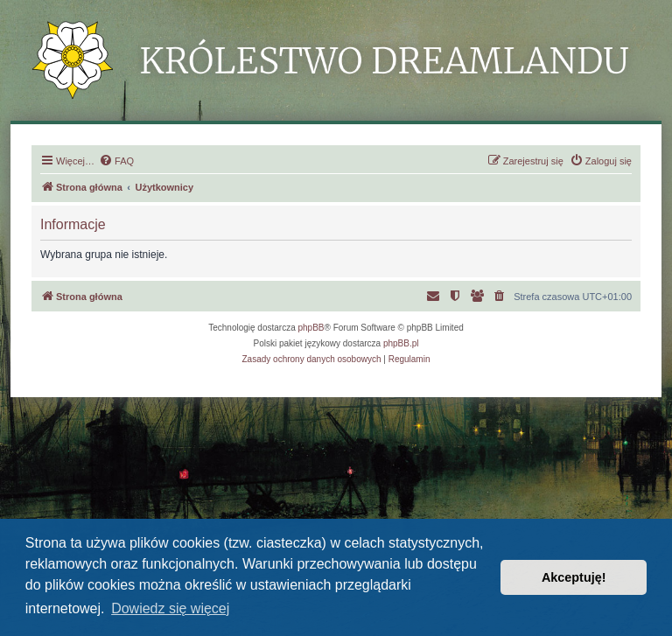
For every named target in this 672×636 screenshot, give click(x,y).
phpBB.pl (401, 343)
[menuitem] (116, 161)
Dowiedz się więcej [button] (170, 608)
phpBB (311, 328)
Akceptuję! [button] (574, 577)
